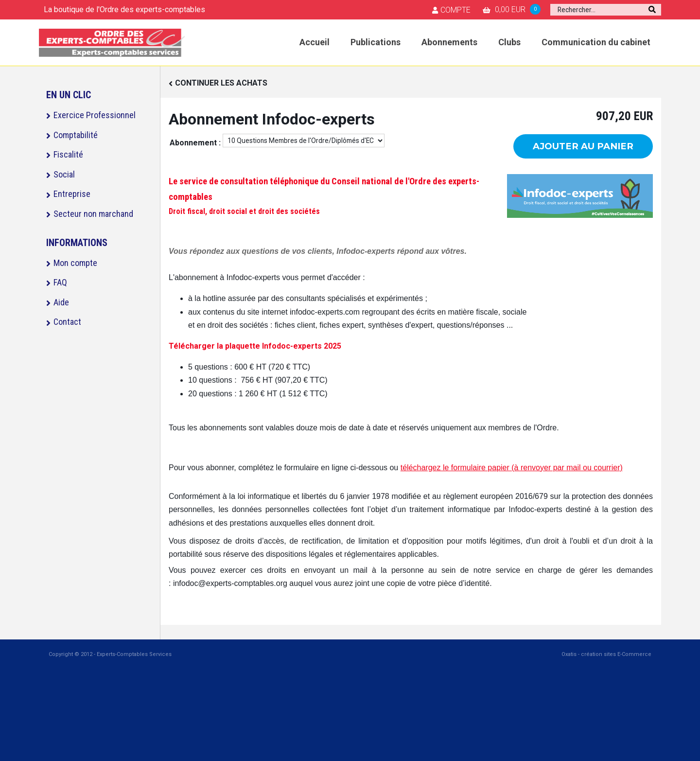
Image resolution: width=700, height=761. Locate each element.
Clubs (509, 42)
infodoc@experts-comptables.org (230, 583)
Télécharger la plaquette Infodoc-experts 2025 (255, 346)
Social (64, 174)
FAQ (60, 282)
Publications (376, 42)
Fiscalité (68, 154)
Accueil (315, 42)
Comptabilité (76, 135)
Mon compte (75, 263)
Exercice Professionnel (95, 115)
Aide (61, 302)
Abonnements (449, 42)
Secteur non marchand (93, 214)
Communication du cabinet (596, 42)
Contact (67, 322)
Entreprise (72, 194)
